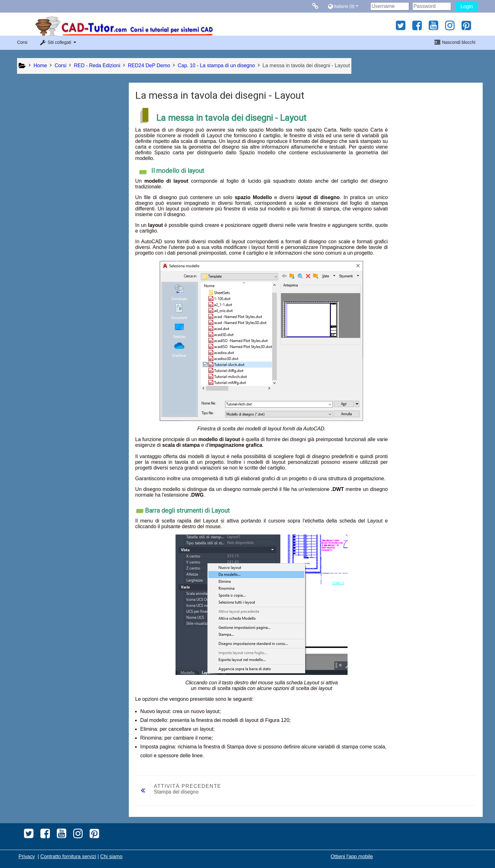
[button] (347, 6)
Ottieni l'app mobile (352, 856)
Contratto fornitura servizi (68, 856)
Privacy (27, 856)
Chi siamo (111, 856)
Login (467, 6)
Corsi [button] (22, 42)
